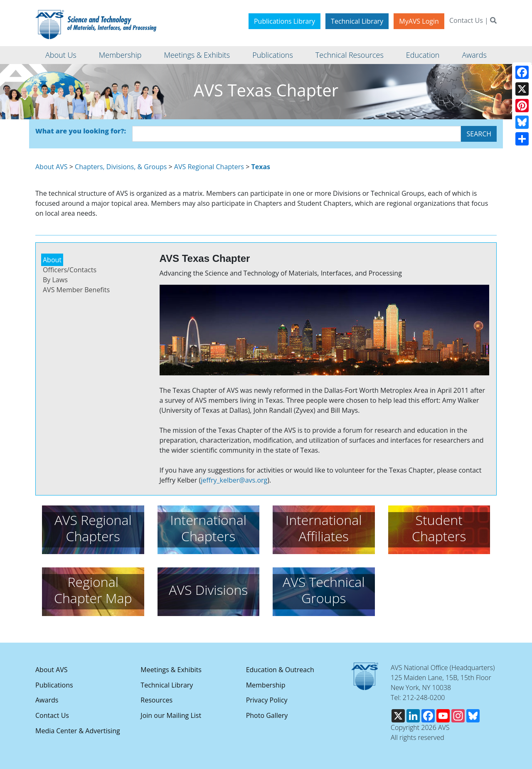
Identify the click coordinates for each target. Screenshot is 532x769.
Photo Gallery (267, 715)
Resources (156, 700)
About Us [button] (61, 55)
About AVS (52, 167)
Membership (266, 685)
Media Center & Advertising (78, 731)
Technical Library (357, 21)
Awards (47, 700)
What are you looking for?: (81, 131)
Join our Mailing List (171, 715)
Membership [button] (120, 55)
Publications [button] (273, 55)
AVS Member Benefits (76, 290)
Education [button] (423, 55)
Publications (54, 685)
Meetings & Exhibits (171, 670)
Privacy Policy (267, 700)
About (52, 260)
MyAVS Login (419, 21)
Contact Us (466, 20)
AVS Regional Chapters (209, 167)
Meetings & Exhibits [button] (197, 55)
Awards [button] (474, 55)
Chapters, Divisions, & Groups (121, 167)
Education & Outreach (280, 670)
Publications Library (284, 21)
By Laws (55, 280)
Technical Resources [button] (350, 55)
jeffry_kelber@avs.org (234, 480)
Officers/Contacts (70, 270)
